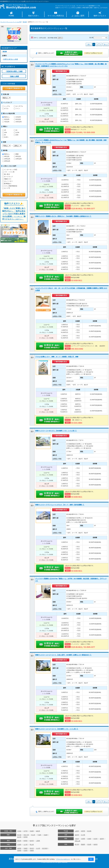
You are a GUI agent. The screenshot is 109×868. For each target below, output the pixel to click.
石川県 (83, 835)
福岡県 (19, 848)
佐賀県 (26, 851)
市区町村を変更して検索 (14, 71)
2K (4, 135)
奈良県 (95, 839)
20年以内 (6, 161)
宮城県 (32, 831)
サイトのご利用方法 (56, 16)
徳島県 (95, 844)
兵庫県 (83, 839)
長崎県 (19, 851)
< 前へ (89, 44)
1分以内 (17, 117)
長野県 (83, 831)
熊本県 (32, 848)
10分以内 (18, 122)
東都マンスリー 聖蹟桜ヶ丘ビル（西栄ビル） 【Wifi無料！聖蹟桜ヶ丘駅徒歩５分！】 (63, 216)
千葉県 (39, 835)
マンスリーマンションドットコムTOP (11, 22)
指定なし (6, 117)
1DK (5, 132)
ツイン (17, 108)
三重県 (38, 841)
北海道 (19, 831)
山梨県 (77, 831)
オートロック (8, 177)
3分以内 (6, 119)
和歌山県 (78, 841)
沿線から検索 (14, 76)
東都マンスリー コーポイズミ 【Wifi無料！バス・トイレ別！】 (56, 431)
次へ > (106, 44)
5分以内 (17, 119)
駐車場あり (7, 184)
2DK (16, 135)
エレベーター (8, 181)
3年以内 (6, 156)
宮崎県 (26, 848)
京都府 (89, 839)
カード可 (6, 188)
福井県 (77, 835)
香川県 (77, 844)
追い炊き (6, 174)
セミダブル (18, 106)
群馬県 (26, 837)
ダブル (5, 108)
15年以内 (18, 159)
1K (16, 130)
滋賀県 (102, 839)
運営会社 (12, 859)
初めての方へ (34, 16)
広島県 (19, 845)
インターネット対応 (10, 170)
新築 (16, 154)
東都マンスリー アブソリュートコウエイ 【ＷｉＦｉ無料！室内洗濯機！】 (60, 505)
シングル (6, 106)
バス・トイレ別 (8, 172)
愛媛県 (83, 844)
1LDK (16, 132)
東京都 (25, 22)
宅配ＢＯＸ (7, 179)
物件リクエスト (100, 16)
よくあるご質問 (78, 16)
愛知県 (19, 841)
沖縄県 (32, 851)
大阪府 (77, 839)
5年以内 (17, 156)
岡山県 (32, 845)
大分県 (38, 848)
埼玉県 (33, 835)
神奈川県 (26, 835)
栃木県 (19, 837)
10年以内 (6, 159)
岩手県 (26, 831)
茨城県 (46, 835)
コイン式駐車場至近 (10, 186)
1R (4, 130)
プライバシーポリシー (63, 859)
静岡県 (26, 841)
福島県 (38, 831)
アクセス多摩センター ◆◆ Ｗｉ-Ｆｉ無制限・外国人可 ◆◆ (57, 357)
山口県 (26, 845)
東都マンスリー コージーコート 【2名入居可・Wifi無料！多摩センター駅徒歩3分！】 (64, 655)
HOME (11, 16)
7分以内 (6, 122)
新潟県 (89, 831)
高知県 (89, 844)
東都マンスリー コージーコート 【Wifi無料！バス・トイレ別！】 (57, 729)
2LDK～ (6, 137)
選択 (32, 64)
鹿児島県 (45, 848)
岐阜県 (32, 841)
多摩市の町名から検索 (11, 59)
